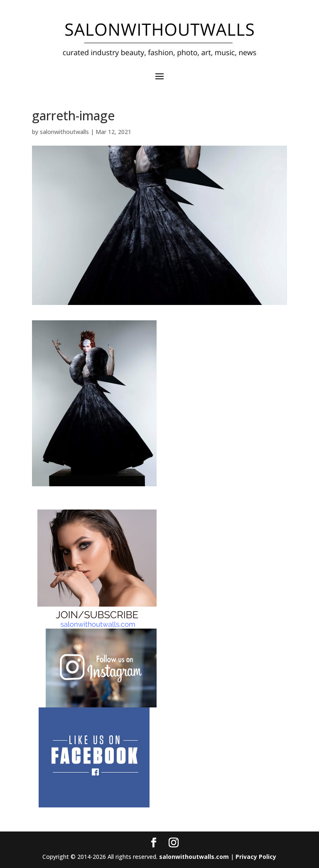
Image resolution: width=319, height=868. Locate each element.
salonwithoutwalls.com (194, 857)
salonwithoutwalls (64, 132)
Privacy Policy (256, 857)
